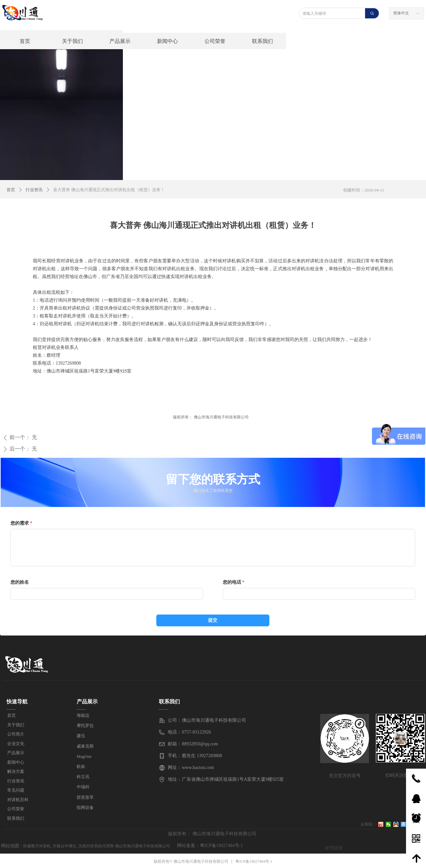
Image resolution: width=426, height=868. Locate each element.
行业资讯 (34, 190)
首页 (11, 190)
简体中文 (401, 13)
